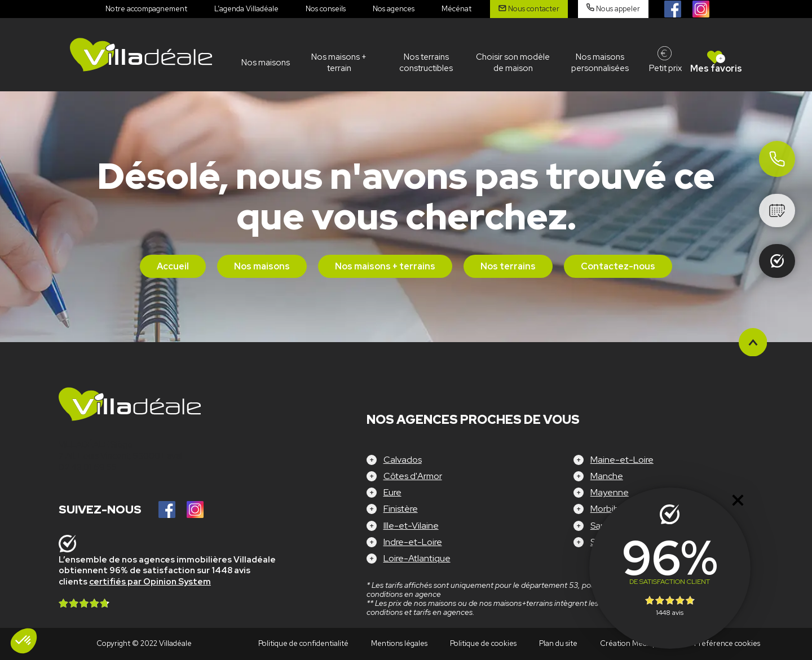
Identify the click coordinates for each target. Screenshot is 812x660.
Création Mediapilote (636, 643)
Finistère (401, 509)
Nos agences (394, 9)
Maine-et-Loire (622, 460)
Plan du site (558, 643)
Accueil (173, 266)
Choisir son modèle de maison (513, 63)
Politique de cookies (483, 643)
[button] (24, 641)
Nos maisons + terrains (385, 266)
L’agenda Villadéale (246, 9)
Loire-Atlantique (417, 558)
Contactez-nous (618, 266)
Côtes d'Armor (413, 476)
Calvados (403, 460)
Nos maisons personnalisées (600, 63)
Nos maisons (266, 63)
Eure (392, 492)
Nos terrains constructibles (426, 63)
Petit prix (665, 68)
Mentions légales (399, 643)
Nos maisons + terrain (339, 63)
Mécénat (456, 9)
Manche (607, 476)
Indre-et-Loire (413, 542)
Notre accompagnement (146, 9)
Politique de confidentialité (303, 643)
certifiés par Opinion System (150, 582)
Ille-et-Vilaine (411, 526)
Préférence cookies (727, 643)
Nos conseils (326, 9)
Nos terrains (508, 266)
